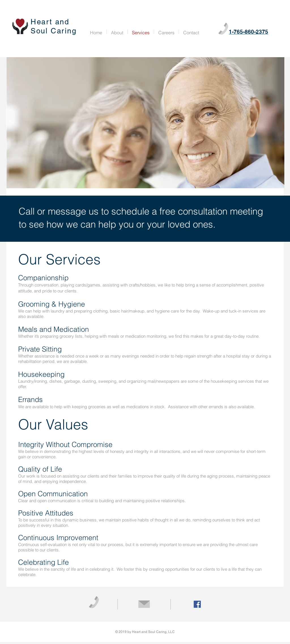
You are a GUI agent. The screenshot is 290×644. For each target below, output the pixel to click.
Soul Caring (54, 31)
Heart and (51, 22)
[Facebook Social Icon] (197, 604)
